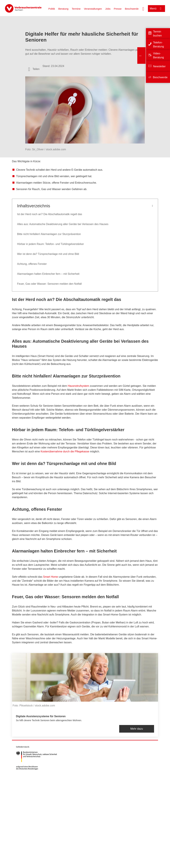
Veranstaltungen (93, 9)
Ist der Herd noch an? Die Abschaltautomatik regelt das (50, 214)
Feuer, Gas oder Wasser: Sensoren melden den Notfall (49, 284)
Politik (52, 9)
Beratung (63, 9)
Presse (118, 9)
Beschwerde (132, 9)
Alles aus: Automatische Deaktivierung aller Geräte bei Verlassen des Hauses (63, 224)
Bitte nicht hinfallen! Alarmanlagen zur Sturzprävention (49, 234)
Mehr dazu (137, 729)
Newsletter (159, 66)
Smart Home (50, 577)
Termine (76, 9)
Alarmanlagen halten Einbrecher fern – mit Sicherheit (48, 274)
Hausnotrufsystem (79, 386)
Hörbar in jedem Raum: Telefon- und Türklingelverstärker (50, 244)
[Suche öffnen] (143, 8)
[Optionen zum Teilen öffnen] (34, 69)
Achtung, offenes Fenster (32, 264)
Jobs (108, 9)
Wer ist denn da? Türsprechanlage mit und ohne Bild (48, 254)
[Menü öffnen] (156, 9)
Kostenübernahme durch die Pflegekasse (65, 451)
